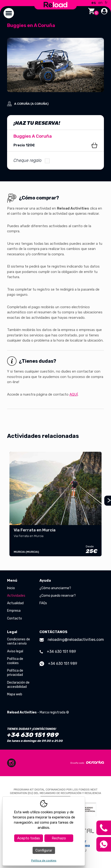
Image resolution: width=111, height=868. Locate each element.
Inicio (11, 588)
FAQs (43, 603)
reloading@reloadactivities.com (72, 640)
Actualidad (15, 603)
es (94, 3)
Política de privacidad (15, 673)
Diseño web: (87, 763)
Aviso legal (15, 651)
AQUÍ (74, 394)
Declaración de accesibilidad (18, 685)
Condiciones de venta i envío (19, 641)
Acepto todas (29, 838)
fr (106, 3)
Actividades (16, 596)
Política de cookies (15, 661)
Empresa (14, 611)
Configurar (44, 850)
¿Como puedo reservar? (58, 596)
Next (107, 501)
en (100, 3)
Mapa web (15, 694)
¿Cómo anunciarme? (55, 588)
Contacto (15, 618)
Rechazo (59, 838)
